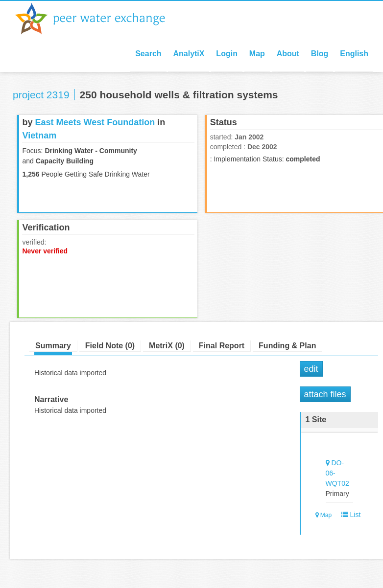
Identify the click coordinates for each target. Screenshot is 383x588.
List (349, 515)
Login (227, 54)
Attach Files (325, 394)
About (288, 54)
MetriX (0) (167, 346)
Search (148, 54)
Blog (320, 54)
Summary (53, 346)
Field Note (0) (110, 346)
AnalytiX (189, 54)
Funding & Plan (287, 346)
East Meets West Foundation (95, 122)
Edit (311, 369)
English (354, 54)
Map (257, 54)
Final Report (222, 346)
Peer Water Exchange (98, 19)
